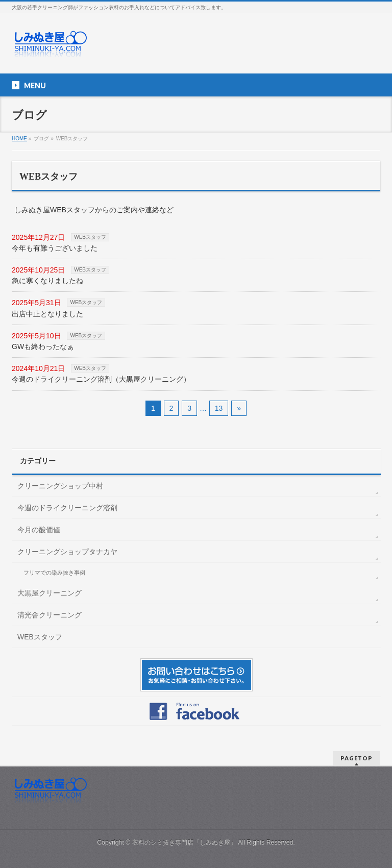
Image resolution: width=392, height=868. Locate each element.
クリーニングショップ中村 (60, 486)
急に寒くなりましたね (47, 281)
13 (219, 408)
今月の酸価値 (39, 530)
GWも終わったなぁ (43, 346)
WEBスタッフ (90, 237)
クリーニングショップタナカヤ (67, 552)
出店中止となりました (47, 314)
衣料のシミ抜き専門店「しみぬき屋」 (184, 842)
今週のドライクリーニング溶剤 (67, 508)
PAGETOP (357, 758)
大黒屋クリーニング (50, 593)
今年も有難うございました (55, 248)
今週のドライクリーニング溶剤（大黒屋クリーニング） (101, 379)
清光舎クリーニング (50, 615)
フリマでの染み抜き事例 (54, 573)
